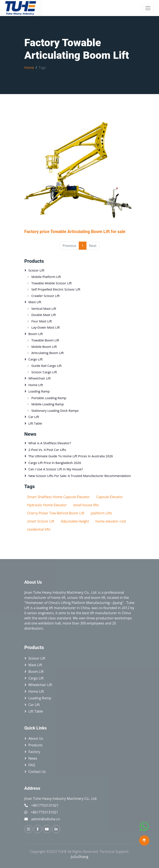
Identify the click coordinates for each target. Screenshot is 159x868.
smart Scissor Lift (41, 521)
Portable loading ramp (49, 398)
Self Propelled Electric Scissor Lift (56, 289)
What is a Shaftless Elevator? (50, 443)
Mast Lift (35, 302)
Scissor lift (36, 270)
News (33, 758)
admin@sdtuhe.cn (46, 819)
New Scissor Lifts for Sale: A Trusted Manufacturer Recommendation (80, 476)
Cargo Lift (36, 359)
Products (34, 261)
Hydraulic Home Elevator (47, 505)
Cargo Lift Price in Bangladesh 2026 (55, 463)
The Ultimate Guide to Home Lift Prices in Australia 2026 (71, 456)
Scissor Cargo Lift (44, 372)
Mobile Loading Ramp (48, 404)
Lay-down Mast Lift (46, 327)
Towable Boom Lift (45, 340)
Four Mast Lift (42, 321)
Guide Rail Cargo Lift (47, 366)
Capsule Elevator (110, 497)
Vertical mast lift (44, 309)
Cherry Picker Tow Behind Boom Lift (56, 513)
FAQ (32, 765)
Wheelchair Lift (40, 378)
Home (29, 68)
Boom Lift (36, 334)
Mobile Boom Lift (44, 347)
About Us (36, 738)
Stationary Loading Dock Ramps (55, 410)
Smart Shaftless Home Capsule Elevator (59, 497)
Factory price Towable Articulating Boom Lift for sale (75, 232)
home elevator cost (111, 521)
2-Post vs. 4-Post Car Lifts (47, 450)
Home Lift (36, 385)
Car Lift (34, 417)
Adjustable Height (75, 521)
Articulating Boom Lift (48, 353)
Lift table (35, 423)
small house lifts (86, 505)
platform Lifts (101, 513)
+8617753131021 (45, 805)
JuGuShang (80, 857)
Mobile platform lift (46, 277)
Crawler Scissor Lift (46, 296)
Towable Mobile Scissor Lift (52, 283)
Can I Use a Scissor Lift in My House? (56, 469)
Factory (34, 752)
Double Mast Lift (44, 315)
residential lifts (39, 529)
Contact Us (37, 772)
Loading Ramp (39, 391)
